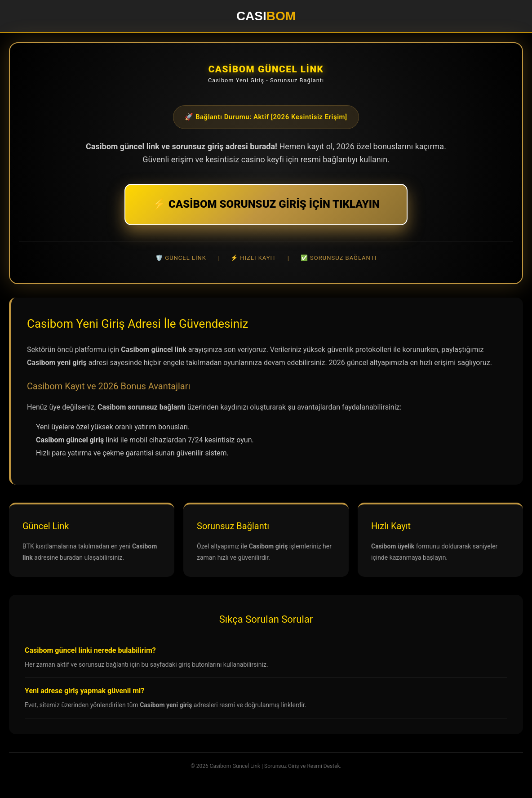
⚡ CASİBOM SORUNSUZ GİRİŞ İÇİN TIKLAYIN (266, 204)
